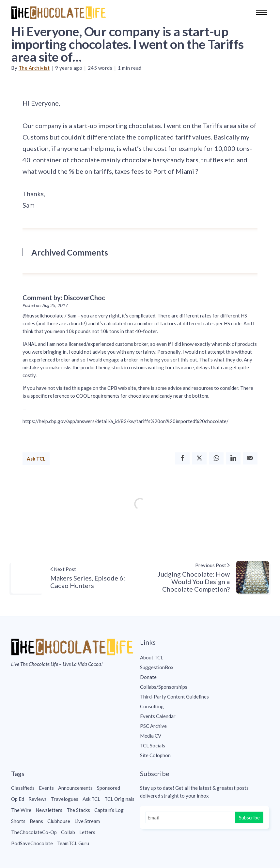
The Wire (21, 810)
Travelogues (65, 799)
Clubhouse (59, 821)
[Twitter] (199, 458)
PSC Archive (153, 726)
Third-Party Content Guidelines (174, 697)
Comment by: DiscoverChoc (64, 298)
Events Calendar (158, 716)
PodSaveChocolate (32, 843)
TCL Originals (119, 799)
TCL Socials (153, 745)
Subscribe (249, 817)
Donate (148, 677)
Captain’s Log (109, 810)
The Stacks (78, 810)
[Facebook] (182, 458)
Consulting (152, 706)
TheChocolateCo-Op (34, 832)
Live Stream (87, 821)
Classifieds (23, 788)
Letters (87, 832)
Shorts (18, 821)
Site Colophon (155, 755)
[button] (262, 13)
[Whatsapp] (216, 458)
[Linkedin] (233, 458)
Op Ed (18, 799)
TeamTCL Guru (73, 843)
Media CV (151, 736)
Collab (68, 832)
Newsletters (49, 810)
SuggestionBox (157, 667)
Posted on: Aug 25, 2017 (45, 305)
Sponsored (109, 788)
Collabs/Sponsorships (164, 687)
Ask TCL (36, 459)
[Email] (250, 458)
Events (46, 788)
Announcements (75, 788)
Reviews (38, 799)
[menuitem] (204, 657)
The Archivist (34, 68)
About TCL (152, 657)
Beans (36, 821)
